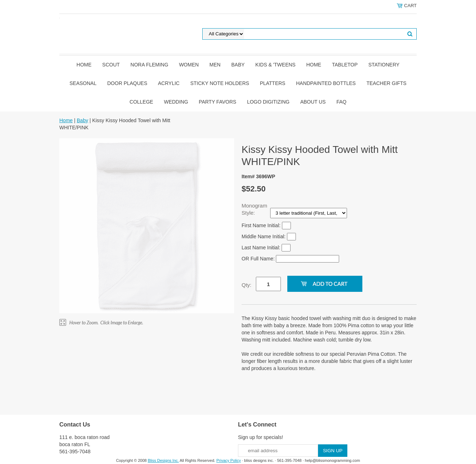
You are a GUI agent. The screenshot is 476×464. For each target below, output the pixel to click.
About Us (313, 102)
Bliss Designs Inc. (163, 460)
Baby (238, 65)
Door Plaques (127, 83)
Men (215, 65)
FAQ (341, 102)
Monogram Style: (254, 209)
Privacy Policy (228, 460)
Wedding (176, 102)
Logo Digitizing (268, 102)
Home (84, 65)
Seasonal (83, 83)
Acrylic (169, 83)
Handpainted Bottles (326, 83)
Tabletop (345, 65)
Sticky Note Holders (220, 83)
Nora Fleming (149, 65)
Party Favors (217, 102)
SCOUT (111, 65)
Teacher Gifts (386, 83)
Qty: (247, 285)
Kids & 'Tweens (276, 65)
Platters (272, 83)
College (142, 102)
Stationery (384, 65)
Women (189, 65)
